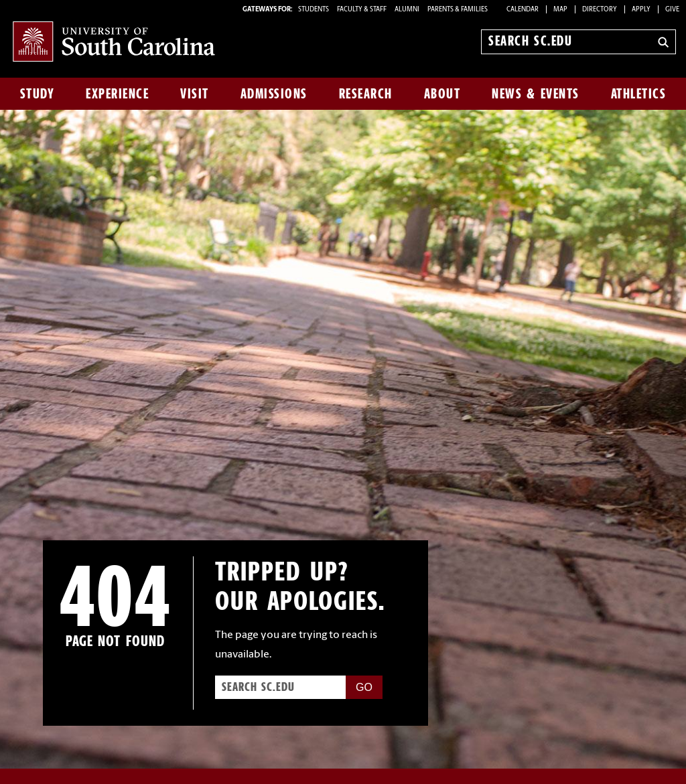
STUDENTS (314, 10)
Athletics (639, 94)
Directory (600, 10)
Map (560, 10)
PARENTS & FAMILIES (458, 10)
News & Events (536, 94)
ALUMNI (407, 10)
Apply (641, 10)
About (442, 94)
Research (366, 94)
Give (672, 10)
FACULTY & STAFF (362, 10)
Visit (195, 94)
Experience (117, 94)
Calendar (523, 10)
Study (38, 94)
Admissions (274, 94)
